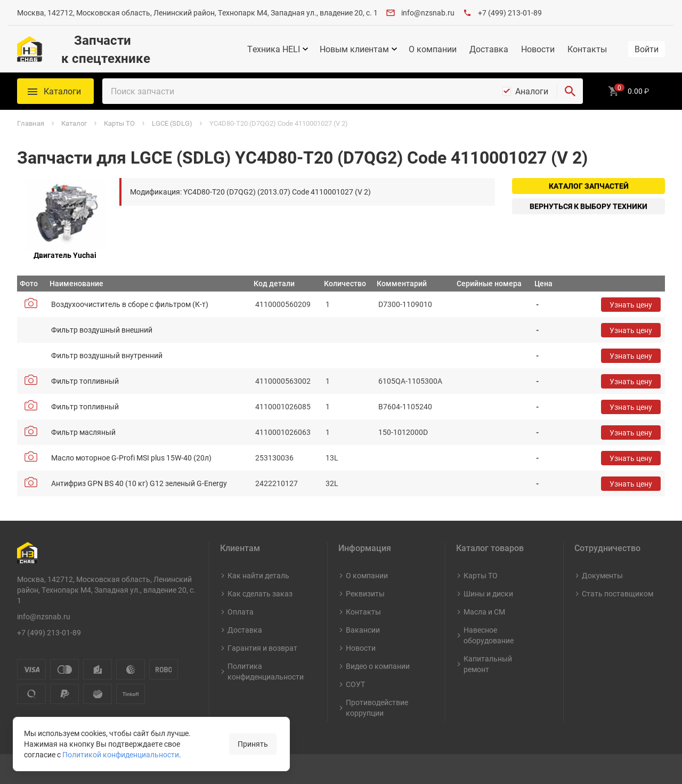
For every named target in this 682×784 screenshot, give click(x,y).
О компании (433, 49)
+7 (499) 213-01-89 (510, 13)
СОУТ (355, 684)
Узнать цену (631, 305)
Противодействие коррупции (377, 708)
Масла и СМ (484, 612)
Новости (538, 49)
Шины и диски (488, 593)
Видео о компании (378, 666)
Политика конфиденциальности (266, 671)
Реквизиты (365, 593)
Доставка (489, 49)
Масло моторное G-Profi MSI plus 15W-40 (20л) (131, 458)
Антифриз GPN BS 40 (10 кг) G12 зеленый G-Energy (139, 483)
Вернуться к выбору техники (588, 206)
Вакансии (363, 630)
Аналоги (532, 91)
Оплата (241, 612)
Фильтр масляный (83, 432)
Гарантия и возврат (262, 648)
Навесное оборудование (489, 635)
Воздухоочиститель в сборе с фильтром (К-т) (130, 304)
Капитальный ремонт (488, 664)
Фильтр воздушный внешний (102, 330)
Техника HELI (274, 49)
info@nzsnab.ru (428, 13)
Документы (602, 575)
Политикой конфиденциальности (121, 754)
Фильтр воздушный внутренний (107, 355)
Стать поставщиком (618, 593)
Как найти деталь (258, 575)
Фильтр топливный (85, 381)
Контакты (587, 49)
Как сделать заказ (260, 593)
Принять (253, 744)
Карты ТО (481, 575)
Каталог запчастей (589, 186)
